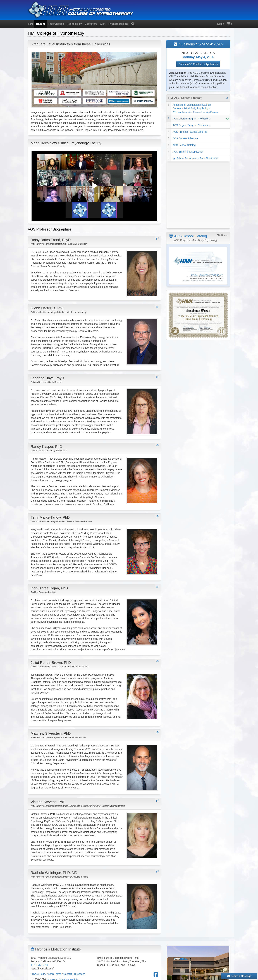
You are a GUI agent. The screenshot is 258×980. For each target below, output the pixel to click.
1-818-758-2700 (40, 965)
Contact (68, 974)
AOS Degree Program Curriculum (191, 125)
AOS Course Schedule (185, 138)
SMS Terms (55, 974)
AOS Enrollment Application (188, 152)
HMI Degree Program (185, 98)
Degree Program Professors (191, 119)
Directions (80, 974)
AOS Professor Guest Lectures (190, 132)
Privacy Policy (38, 974)
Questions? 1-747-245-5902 (198, 44)
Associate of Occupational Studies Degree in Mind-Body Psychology (195, 108)
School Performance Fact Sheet (195, 158)
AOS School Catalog (184, 145)
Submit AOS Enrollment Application (198, 64)
